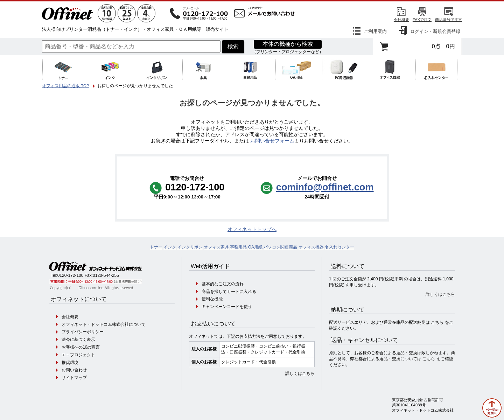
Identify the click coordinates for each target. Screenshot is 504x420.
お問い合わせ (74, 370)
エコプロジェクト (78, 355)
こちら (437, 322)
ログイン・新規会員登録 (435, 31)
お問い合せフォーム (272, 141)
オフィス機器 (311, 247)
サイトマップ (74, 378)
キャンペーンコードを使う (227, 307)
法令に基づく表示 (78, 339)
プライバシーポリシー (83, 332)
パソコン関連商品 (280, 247)
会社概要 (401, 20)
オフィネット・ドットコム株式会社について (104, 324)
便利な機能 (212, 299)
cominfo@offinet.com (325, 187)
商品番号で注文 (449, 20)
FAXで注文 (422, 20)
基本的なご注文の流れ (223, 284)
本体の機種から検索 (288, 44)
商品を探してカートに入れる (229, 292)
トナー (156, 247)
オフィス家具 (216, 247)
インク (170, 247)
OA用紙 (255, 247)
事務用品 (238, 247)
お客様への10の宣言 (81, 347)
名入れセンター (339, 247)
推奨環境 (70, 363)
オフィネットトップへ (252, 229)
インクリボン (190, 247)
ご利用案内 (375, 31)
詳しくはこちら (300, 373)
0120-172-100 (71, 275)
